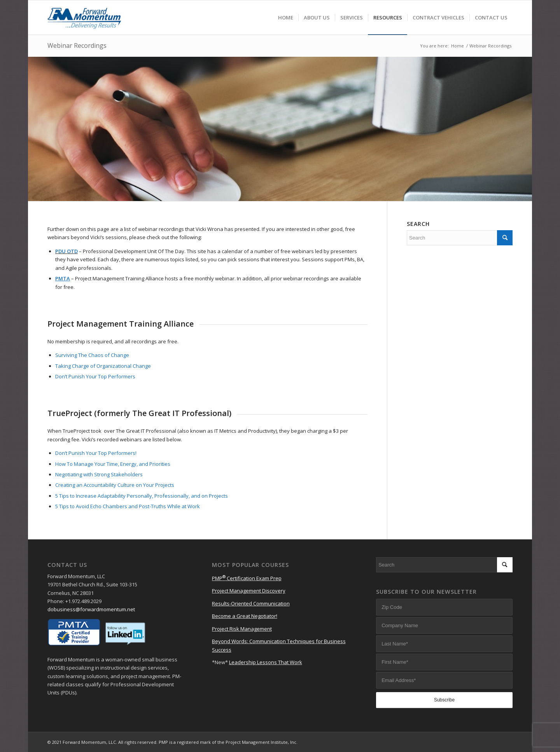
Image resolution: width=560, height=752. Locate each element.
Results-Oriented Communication (251, 603)
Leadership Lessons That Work (266, 662)
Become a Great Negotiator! (245, 616)
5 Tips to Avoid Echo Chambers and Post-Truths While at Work (128, 506)
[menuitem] (286, 17)
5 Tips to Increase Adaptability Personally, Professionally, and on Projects (142, 496)
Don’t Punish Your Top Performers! (96, 453)
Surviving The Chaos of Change (92, 355)
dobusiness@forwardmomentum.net (91, 609)
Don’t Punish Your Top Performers (95, 376)
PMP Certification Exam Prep (247, 578)
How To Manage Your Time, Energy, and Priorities (113, 464)
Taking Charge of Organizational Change (103, 366)
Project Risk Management (242, 629)
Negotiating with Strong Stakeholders (99, 474)
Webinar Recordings (77, 45)
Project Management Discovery (249, 591)
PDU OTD (66, 251)
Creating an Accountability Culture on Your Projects (115, 485)
